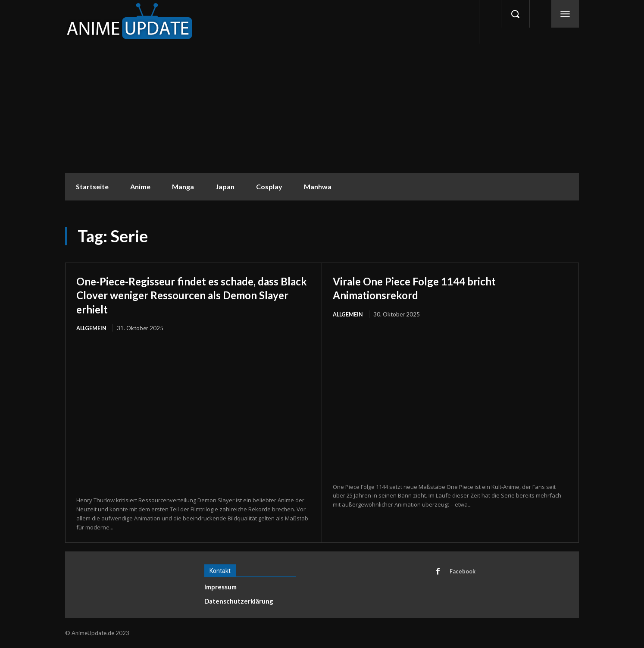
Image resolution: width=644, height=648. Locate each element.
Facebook (463, 572)
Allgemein (92, 328)
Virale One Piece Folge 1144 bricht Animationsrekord (428, 288)
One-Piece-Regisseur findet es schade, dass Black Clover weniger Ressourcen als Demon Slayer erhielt (193, 294)
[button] (515, 14)
